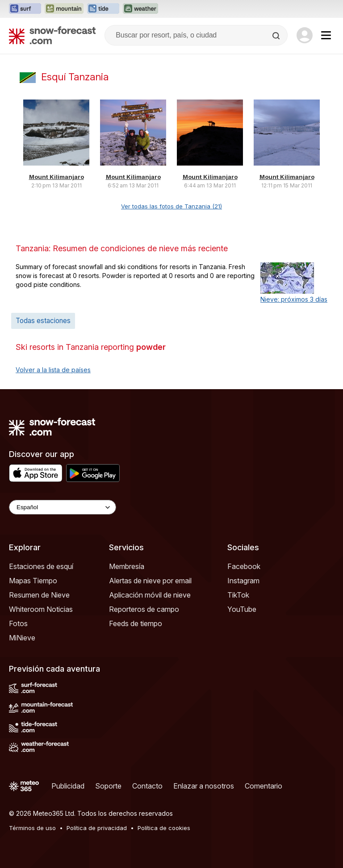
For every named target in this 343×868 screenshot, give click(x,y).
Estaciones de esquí (41, 566)
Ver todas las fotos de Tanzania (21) (171, 206)
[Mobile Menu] (326, 35)
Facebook (244, 566)
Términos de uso (32, 828)
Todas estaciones (43, 321)
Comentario (264, 786)
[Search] (277, 36)
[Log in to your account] (305, 35)
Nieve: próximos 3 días (294, 299)
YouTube (242, 609)
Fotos (18, 623)
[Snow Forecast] (52, 35)
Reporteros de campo (144, 609)
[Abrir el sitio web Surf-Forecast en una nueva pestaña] (25, 9)
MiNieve (22, 638)
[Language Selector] (63, 507)
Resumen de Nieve (39, 595)
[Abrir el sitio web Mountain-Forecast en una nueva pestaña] (64, 9)
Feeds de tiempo (136, 623)
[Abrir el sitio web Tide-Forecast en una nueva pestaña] (103, 9)
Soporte (108, 786)
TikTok (238, 595)
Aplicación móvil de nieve (150, 595)
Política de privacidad (97, 828)
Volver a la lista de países (53, 370)
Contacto (147, 786)
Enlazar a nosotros (204, 786)
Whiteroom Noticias (41, 609)
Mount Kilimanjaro (56, 177)
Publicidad (68, 786)
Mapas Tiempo (33, 581)
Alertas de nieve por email (150, 581)
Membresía (127, 566)
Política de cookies (164, 828)
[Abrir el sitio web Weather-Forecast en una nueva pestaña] (140, 9)
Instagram (243, 581)
